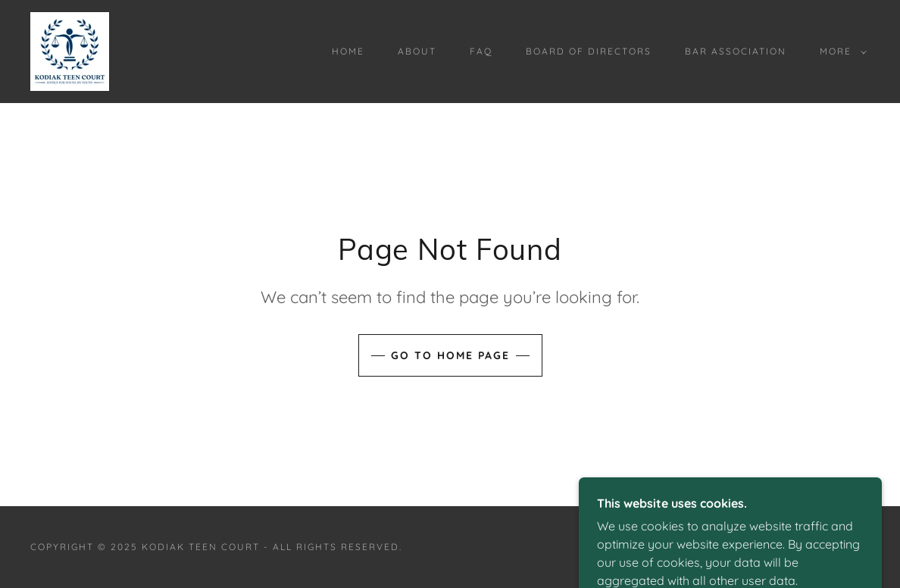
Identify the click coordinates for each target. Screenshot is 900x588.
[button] (840, 52)
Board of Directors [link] (589, 51)
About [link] (417, 51)
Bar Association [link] (736, 51)
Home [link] (348, 51)
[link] (70, 50)
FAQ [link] (481, 51)
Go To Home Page (450, 355)
